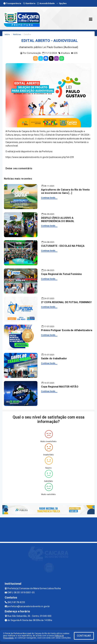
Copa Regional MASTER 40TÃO (60, 387)
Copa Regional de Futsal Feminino (61, 274)
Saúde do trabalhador (54, 358)
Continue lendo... (49, 198)
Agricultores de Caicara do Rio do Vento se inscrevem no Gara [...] (65, 191)
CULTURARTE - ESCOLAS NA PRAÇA (63, 246)
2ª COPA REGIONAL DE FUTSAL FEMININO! (66, 302)
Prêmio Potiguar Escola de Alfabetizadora (67, 330)
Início (7, 34)
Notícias (17, 34)
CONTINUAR (84, 636)
